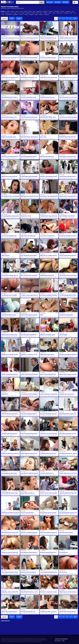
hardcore (47, 14)
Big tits (27, 79)
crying (30, 11)
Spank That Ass (5, 394)
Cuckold (34, 178)
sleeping (45, 11)
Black (48, 59)
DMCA (63, 641)
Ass (46, 158)
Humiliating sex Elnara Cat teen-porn (48, 453)
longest (19, 19)
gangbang (16, 14)
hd (19, 13)
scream (26, 14)
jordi (71, 13)
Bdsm (27, 396)
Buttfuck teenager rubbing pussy (47, 157)
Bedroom (62, 514)
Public (17, 593)
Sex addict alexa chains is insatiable (9, 295)
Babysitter (8, 277)
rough (23, 13)
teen (50, 13)
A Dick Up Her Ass (63, 572)
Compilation (34, 494)
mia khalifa (9, 14)
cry (75, 13)
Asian (23, 59)
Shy (56, 396)
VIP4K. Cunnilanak (5, 256)
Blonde (23, 39)
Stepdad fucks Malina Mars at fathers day (10, 453)
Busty (71, 336)
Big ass (66, 59)
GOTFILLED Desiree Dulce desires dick (68, 137)
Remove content (58, 641)
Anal (42, 158)
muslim (51, 11)
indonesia (57, 11)
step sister (60, 13)
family (63, 11)
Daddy (9, 138)
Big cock (43, 59)
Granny (14, 376)
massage (68, 11)
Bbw (61, 59)
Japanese (69, 534)
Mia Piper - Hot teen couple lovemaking (49, 493)
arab (13, 11)
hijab (26, 11)
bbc (41, 13)
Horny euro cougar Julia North (27, 513)
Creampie (34, 119)
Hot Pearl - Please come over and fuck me (68, 473)
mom (21, 11)
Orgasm (17, 99)
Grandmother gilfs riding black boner (9, 434)
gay (34, 11)
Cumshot (68, 79)
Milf (70, 59)
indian (8, 11)
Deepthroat (52, 39)
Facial (72, 475)
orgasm (32, 14)
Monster (51, 435)
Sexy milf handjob (63, 335)
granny (41, 14)
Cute (28, 217)
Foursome (72, 237)
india (15, 13)
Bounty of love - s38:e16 (26, 216)
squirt (21, 14)
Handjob (55, 158)
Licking (33, 99)
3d (3, 494)
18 (12, 13)
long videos (65, 2)
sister (17, 11)
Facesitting (67, 39)
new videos (58, 2)
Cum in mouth (73, 415)
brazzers (28, 13)
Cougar (62, 39)
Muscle (12, 99)
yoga (33, 13)
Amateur (43, 119)
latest (12, 19)
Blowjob (4, 39)
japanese (39, 11)
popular (4, 19)
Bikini (48, 376)
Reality (56, 435)
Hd (14, 39)
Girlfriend (14, 138)
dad (3, 13)
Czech (14, 257)
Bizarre (33, 376)
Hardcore (73, 79)
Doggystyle (54, 119)
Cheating (4, 138)
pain (3, 14)
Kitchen (12, 475)
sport (36, 14)
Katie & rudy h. (43, 137)
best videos (50, 2)
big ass (7, 13)
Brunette (10, 39)
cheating (66, 13)
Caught (33, 455)
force (54, 13)
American (24, 277)
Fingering (73, 39)
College (15, 613)
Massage (13, 59)
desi (37, 13)
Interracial (8, 59)
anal (73, 11)
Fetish (28, 574)
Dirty (52, 316)
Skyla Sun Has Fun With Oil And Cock (48, 374)
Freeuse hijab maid (63, 552)
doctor (45, 13)
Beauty (46, 237)
